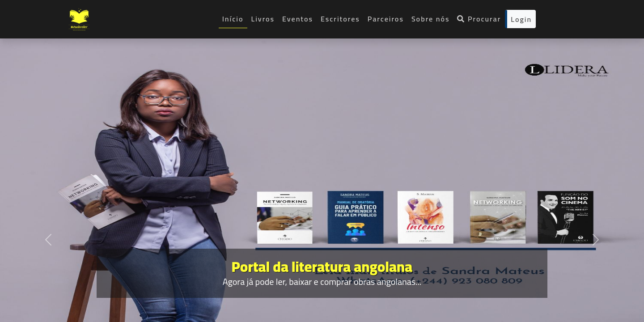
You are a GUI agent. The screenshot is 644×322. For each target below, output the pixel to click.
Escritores (340, 19)
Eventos (298, 19)
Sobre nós (431, 19)
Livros (263, 19)
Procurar (479, 19)
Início (233, 19)
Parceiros (386, 19)
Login (521, 19)
